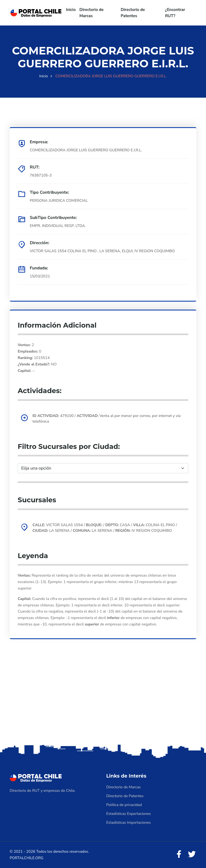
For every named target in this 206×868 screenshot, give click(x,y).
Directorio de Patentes (133, 13)
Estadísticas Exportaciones (128, 814)
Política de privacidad (124, 805)
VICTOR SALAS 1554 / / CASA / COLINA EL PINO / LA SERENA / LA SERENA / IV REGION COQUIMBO (105, 528)
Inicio (71, 10)
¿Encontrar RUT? (175, 13)
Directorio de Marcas (91, 13)
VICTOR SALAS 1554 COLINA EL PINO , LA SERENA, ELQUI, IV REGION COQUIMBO (102, 251)
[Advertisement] (103, 701)
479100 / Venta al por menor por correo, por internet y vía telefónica (106, 419)
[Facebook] (179, 854)
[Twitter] (192, 854)
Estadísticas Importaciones (128, 823)
